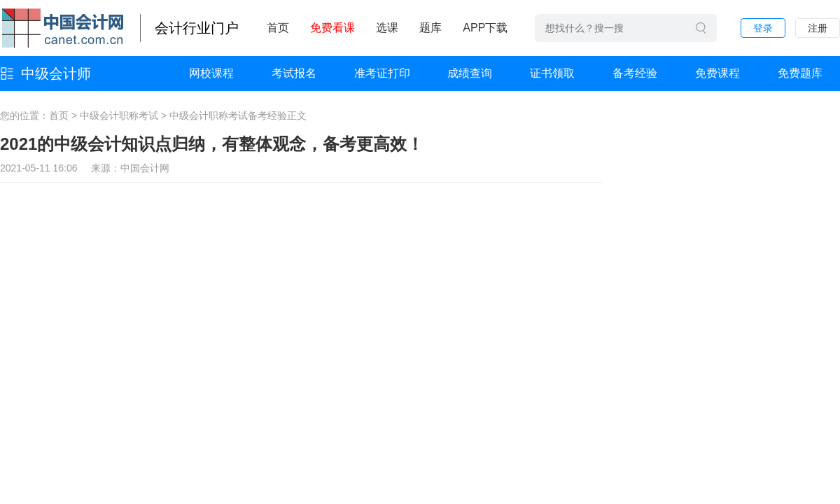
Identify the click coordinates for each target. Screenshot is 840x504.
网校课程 (211, 73)
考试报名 (294, 73)
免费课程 (717, 73)
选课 (387, 28)
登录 (763, 28)
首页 (278, 28)
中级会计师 (56, 73)
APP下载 (485, 28)
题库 (430, 28)
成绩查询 (470, 73)
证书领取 (552, 73)
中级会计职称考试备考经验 (228, 115)
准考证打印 (382, 73)
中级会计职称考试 (119, 115)
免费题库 (800, 73)
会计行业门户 (197, 28)
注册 (818, 28)
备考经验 (635, 73)
